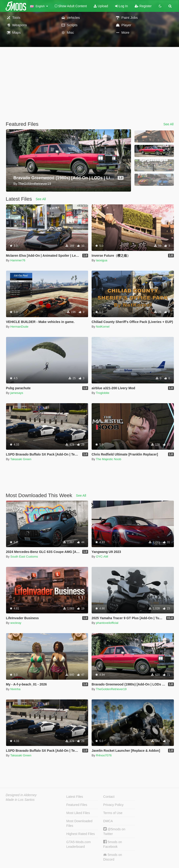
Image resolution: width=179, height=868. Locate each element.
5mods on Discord (113, 857)
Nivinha (15, 689)
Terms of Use (113, 813)
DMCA (108, 821)
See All (169, 124)
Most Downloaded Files (79, 823)
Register (143, 6)
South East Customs (24, 557)
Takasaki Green (21, 459)
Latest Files (75, 797)
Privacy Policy (113, 805)
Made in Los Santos (20, 800)
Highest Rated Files (81, 834)
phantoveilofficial (107, 623)
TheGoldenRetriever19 (111, 689)
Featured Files (77, 805)
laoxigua (102, 260)
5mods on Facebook (113, 844)
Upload (101, 6)
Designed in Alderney (21, 795)
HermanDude (19, 327)
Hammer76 (18, 260)
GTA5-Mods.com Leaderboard (79, 844)
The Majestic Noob (109, 459)
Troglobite (103, 393)
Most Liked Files (78, 813)
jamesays (17, 393)
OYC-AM (102, 557)
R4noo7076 (104, 755)
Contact (109, 797)
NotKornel (103, 327)
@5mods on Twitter (114, 831)
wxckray (16, 623)
